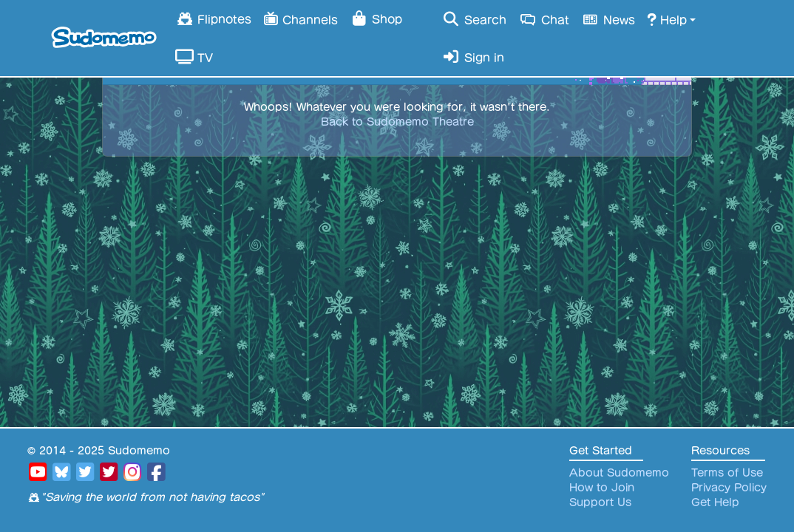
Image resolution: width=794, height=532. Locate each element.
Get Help (715, 502)
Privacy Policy (729, 488)
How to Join (602, 488)
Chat (544, 19)
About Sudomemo (619, 473)
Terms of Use (727, 473)
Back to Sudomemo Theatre (397, 122)
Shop (376, 18)
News (608, 19)
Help (667, 19)
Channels (301, 18)
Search (474, 19)
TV (194, 57)
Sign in (473, 57)
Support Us (600, 502)
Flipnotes (214, 18)
